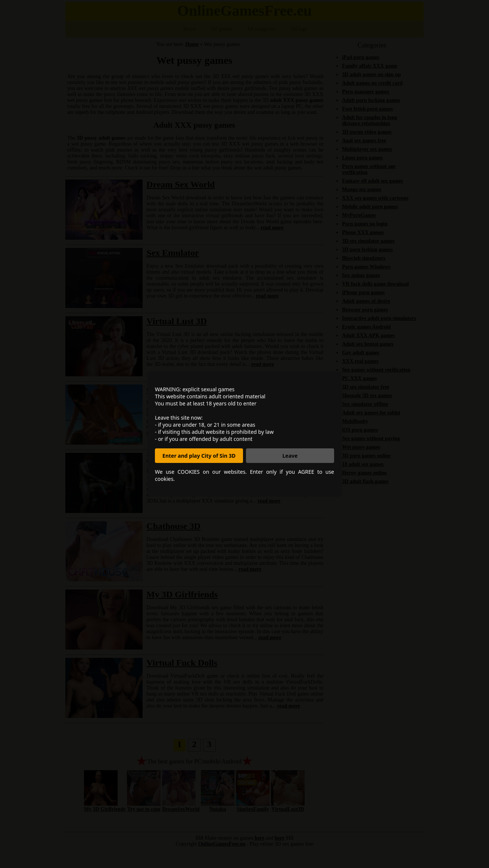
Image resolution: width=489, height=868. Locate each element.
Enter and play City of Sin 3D (199, 456)
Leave (290, 456)
